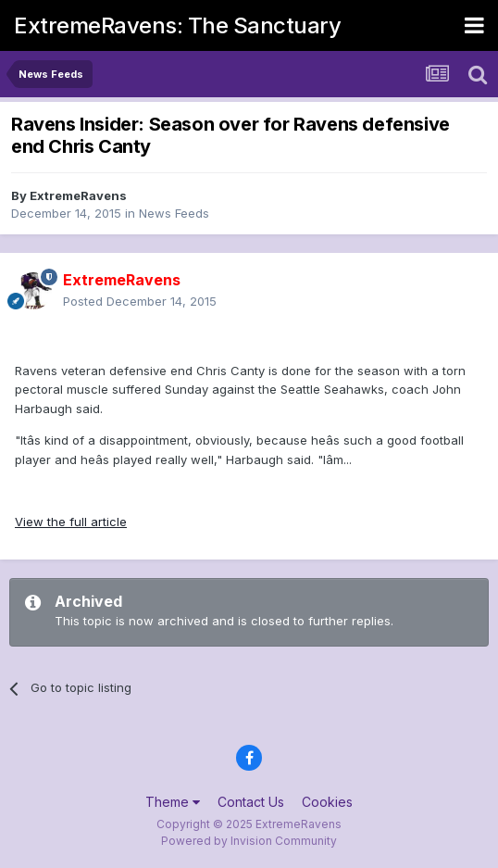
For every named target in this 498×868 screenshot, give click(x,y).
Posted (140, 301)
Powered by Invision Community (249, 841)
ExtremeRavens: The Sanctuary (177, 25)
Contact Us (251, 802)
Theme (173, 802)
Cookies (327, 802)
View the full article (71, 522)
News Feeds (174, 213)
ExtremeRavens (78, 195)
